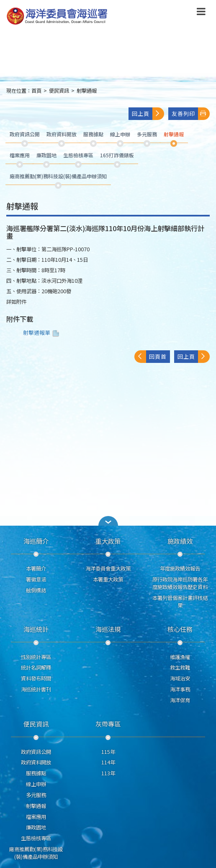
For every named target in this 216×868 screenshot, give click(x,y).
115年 (108, 752)
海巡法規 (108, 629)
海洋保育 (180, 700)
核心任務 (180, 629)
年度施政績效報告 (180, 568)
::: (1, 94)
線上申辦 (36, 784)
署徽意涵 (36, 579)
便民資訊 (59, 91)
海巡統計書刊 (36, 689)
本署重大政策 (108, 579)
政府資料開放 (36, 762)
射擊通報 (87, 91)
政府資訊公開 (36, 752)
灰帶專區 (108, 724)
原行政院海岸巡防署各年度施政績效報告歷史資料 (180, 583)
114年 (108, 762)
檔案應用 (36, 817)
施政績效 (180, 541)
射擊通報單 (42, 332)
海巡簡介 (36, 541)
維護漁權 (180, 657)
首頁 (36, 91)
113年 (108, 773)
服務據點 (36, 773)
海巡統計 (36, 629)
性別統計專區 (36, 657)
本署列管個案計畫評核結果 (180, 602)
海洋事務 (180, 689)
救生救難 (180, 667)
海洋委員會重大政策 (108, 568)
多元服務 (36, 795)
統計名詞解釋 (36, 667)
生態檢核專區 (36, 838)
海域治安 (180, 678)
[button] (108, 521)
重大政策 (108, 541)
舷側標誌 (36, 590)
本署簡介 (36, 568)
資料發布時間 (36, 678)
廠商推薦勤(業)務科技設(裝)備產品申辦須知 (36, 853)
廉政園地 (36, 827)
